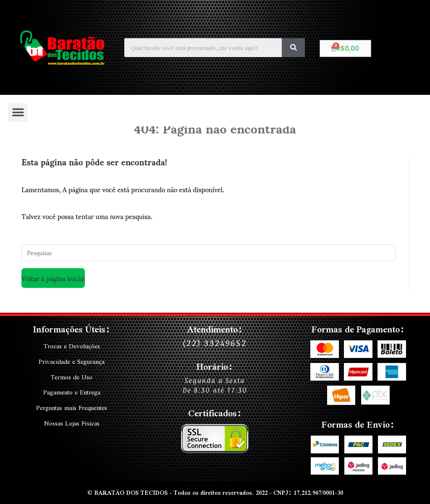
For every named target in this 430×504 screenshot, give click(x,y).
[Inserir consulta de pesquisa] (208, 253)
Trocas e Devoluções (72, 346)
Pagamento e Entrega (72, 392)
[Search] (293, 48)
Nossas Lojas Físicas (72, 422)
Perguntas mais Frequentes (72, 407)
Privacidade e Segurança (72, 361)
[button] (18, 113)
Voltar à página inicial (53, 278)
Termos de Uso (72, 376)
